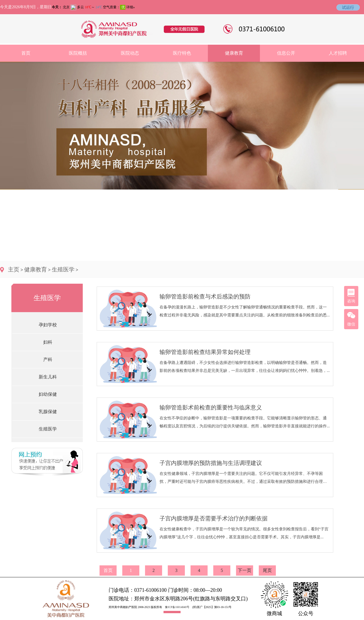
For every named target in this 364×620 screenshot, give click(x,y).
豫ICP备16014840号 (177, 607)
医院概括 (78, 53)
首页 (26, 53)
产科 (48, 360)
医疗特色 (182, 53)
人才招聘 (338, 53)
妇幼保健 (48, 394)
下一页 (245, 570)
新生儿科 (48, 377)
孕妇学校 (48, 325)
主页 (14, 269)
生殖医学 (63, 269)
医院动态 (130, 53)
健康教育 (234, 53)
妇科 (48, 342)
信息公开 (286, 53)
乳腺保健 (48, 412)
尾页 (267, 570)
